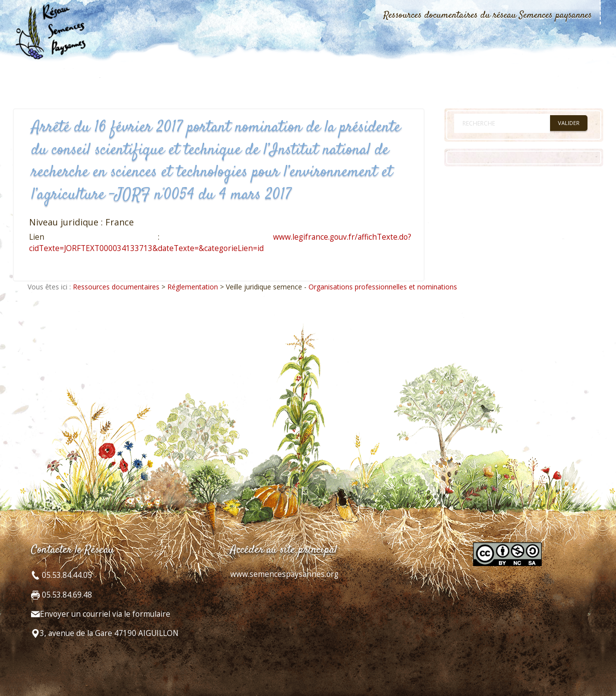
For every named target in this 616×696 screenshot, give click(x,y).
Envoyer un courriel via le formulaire (105, 614)
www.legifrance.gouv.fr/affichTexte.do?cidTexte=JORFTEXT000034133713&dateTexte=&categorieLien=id (220, 242)
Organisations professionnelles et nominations (383, 287)
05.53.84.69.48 (66, 595)
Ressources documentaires (116, 287)
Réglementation (193, 287)
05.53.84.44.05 (66, 575)
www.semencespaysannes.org (284, 574)
